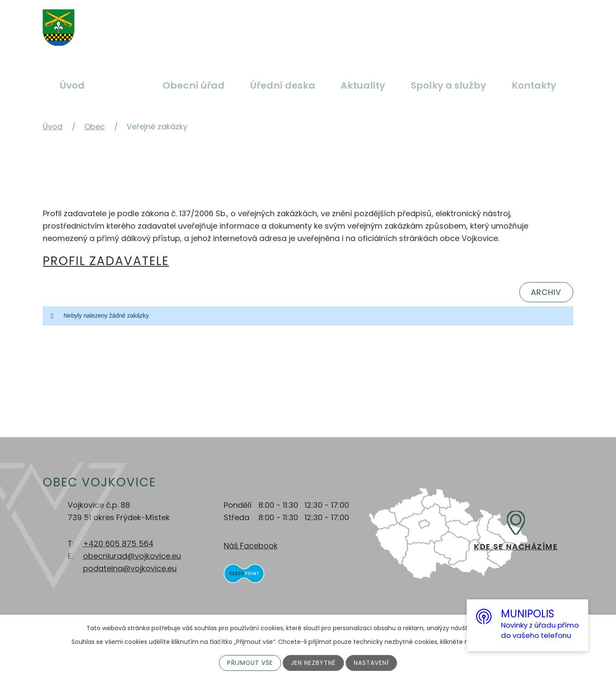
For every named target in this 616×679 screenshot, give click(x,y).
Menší (314, 23)
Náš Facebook (251, 546)
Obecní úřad (194, 85)
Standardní (294, 23)
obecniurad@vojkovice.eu (132, 556)
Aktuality (363, 85)
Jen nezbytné (314, 663)
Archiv (546, 292)
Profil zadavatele (106, 261)
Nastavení (372, 663)
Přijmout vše (250, 663)
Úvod (72, 85)
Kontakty (534, 85)
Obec (124, 85)
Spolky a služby (448, 85)
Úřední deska (283, 85)
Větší (274, 23)
